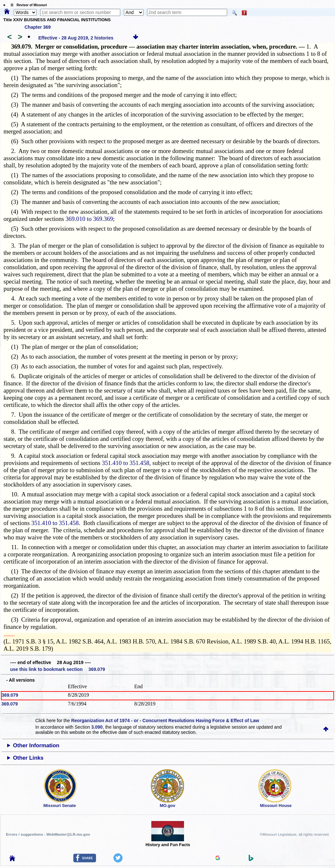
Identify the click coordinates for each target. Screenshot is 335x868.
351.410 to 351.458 (126, 463)
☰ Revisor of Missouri (27, 5)
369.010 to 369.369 (89, 219)
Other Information (36, 745)
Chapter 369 (38, 27)
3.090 (97, 727)
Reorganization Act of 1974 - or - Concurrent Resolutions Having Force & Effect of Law (165, 721)
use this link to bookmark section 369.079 (58, 669)
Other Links (28, 758)
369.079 (10, 695)
